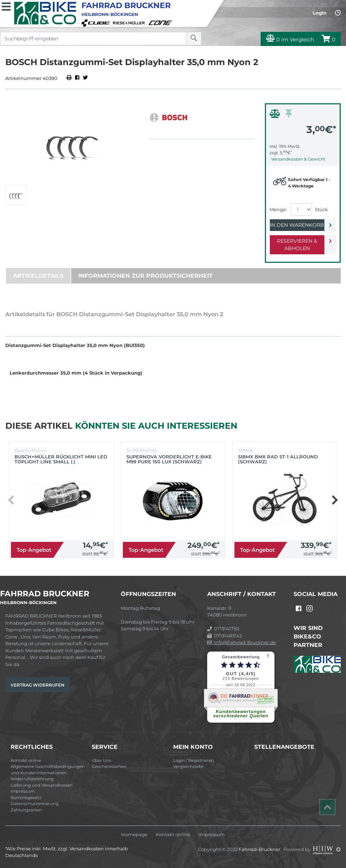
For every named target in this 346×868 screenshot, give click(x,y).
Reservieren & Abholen (297, 245)
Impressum (23, 791)
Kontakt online (26, 760)
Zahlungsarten (26, 810)
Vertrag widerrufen (38, 685)
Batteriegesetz (26, 798)
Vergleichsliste (188, 766)
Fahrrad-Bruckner (260, 849)
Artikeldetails (38, 276)
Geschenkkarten (109, 766)
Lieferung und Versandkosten (42, 785)
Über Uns (101, 760)
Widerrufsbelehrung (32, 779)
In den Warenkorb (297, 225)
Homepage (134, 835)
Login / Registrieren (194, 760)
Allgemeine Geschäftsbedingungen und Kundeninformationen (48, 770)
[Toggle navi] (6, 6)
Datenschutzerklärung (35, 804)
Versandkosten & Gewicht (298, 159)
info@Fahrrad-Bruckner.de (242, 642)
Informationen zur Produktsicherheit (145, 276)
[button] (334, 500)
